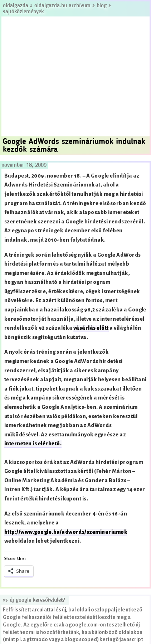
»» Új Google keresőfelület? (34, 600)
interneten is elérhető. (33, 444)
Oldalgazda (16, 6)
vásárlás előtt (91, 328)
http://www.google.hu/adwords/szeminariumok (66, 532)
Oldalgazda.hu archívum (62, 6)
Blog (102, 6)
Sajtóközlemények (23, 12)
